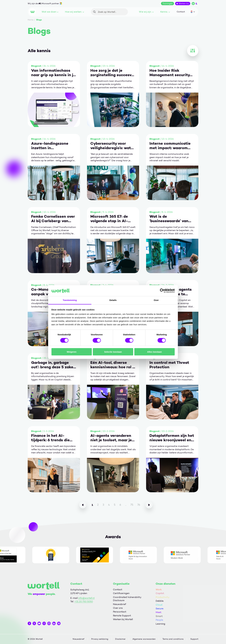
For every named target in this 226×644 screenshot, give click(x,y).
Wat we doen (50, 12)
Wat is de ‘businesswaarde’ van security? (169, 219)
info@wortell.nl (86, 598)
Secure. (160, 609)
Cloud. (159, 605)
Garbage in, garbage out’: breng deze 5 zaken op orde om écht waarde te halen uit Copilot (53, 365)
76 (139, 505)
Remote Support (122, 616)
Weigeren (72, 352)
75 (132, 505)
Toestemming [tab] (70, 300)
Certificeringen (121, 593)
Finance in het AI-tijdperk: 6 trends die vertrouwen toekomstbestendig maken (50, 438)
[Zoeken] (109, 12)
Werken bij (184, 4)
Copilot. (160, 593)
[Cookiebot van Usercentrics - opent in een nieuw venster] (162, 291)
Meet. (159, 612)
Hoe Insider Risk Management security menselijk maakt (170, 73)
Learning (160, 624)
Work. (159, 590)
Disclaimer (120, 639)
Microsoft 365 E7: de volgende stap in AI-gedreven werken (109, 219)
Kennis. (165, 12)
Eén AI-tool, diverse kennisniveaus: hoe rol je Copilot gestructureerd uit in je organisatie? (113, 365)
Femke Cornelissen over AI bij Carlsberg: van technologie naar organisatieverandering (53, 219)
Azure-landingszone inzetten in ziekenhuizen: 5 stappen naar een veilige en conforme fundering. (53, 146)
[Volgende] (149, 505)
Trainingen (167, 4)
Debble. (160, 601)
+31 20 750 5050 (84, 601)
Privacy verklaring (100, 639)
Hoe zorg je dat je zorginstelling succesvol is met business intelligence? (112, 73)
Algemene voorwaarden (144, 639)
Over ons (118, 608)
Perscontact (120, 612)
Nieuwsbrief (119, 604)
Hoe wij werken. (75, 12)
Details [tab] (113, 300)
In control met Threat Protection (169, 365)
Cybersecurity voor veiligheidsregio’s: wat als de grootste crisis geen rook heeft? (111, 146)
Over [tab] (156, 300)
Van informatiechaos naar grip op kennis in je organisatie (53, 73)
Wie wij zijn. (146, 12)
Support (194, 639)
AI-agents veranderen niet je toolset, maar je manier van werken (111, 438)
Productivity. (163, 597)
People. (160, 620)
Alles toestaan (155, 352)
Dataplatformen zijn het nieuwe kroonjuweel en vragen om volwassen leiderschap (172, 438)
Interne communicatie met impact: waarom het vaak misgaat (170, 146)
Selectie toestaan (113, 352)
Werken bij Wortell (123, 619)
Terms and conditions (173, 639)
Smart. (159, 616)
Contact (181, 12)
